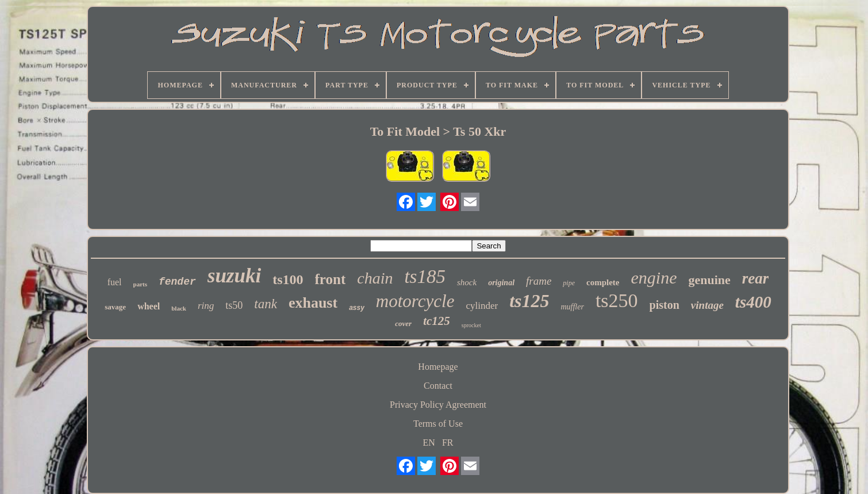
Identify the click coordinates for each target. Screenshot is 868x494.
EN (429, 443)
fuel (115, 282)
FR (448, 443)
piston (665, 305)
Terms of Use (438, 424)
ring (206, 306)
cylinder (482, 306)
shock (467, 282)
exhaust (313, 303)
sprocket (471, 325)
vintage (707, 305)
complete (603, 282)
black (179, 308)
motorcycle (415, 301)
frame (539, 281)
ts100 (288, 279)
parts (140, 284)
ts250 (617, 300)
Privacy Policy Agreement (438, 405)
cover (403, 323)
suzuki (234, 276)
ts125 (529, 301)
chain (375, 278)
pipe (569, 283)
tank (266, 304)
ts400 (753, 302)
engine (654, 277)
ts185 (425, 277)
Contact (438, 386)
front (331, 279)
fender (177, 282)
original (501, 283)
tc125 (437, 321)
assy (357, 308)
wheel (149, 306)
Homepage (438, 367)
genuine (709, 280)
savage (115, 307)
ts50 (234, 305)
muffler (572, 307)
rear (756, 278)
